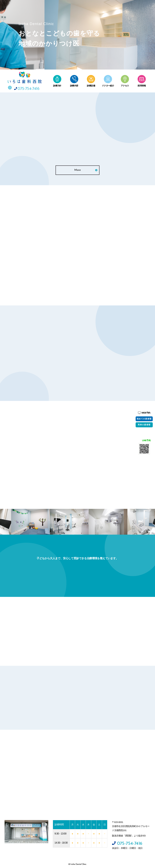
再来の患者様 (144, 425)
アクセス (125, 85)
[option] (51, 521)
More (86, 168)
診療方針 (57, 85)
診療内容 (74, 85)
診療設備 (91, 85)
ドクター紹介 (108, 85)
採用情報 (142, 85)
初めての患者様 (144, 419)
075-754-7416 (27, 87)
